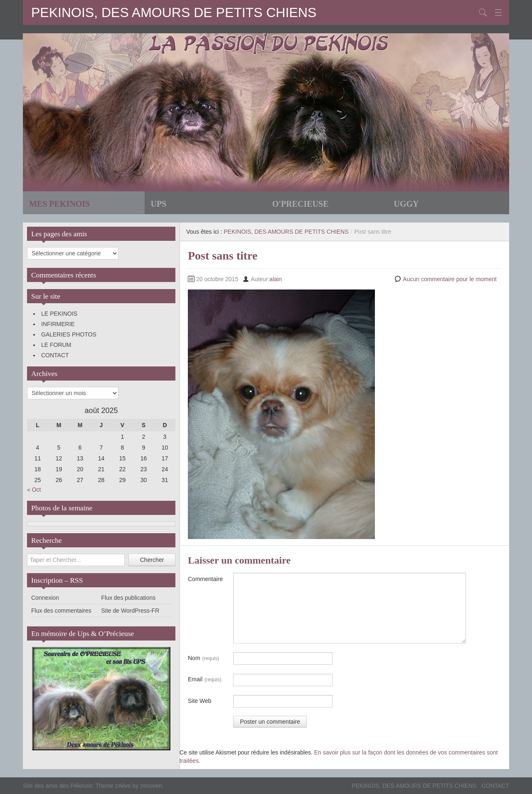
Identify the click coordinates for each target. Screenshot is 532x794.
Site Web (200, 701)
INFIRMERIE (58, 324)
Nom (203, 658)
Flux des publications (129, 598)
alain (276, 279)
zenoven (151, 786)
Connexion (45, 598)
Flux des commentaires (61, 611)
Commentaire (205, 579)
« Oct (34, 490)
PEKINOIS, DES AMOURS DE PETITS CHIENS (174, 12)
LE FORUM (56, 345)
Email (205, 680)
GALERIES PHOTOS (69, 334)
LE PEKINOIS (59, 314)
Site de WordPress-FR (131, 611)
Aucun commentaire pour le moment (450, 279)
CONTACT (55, 355)
